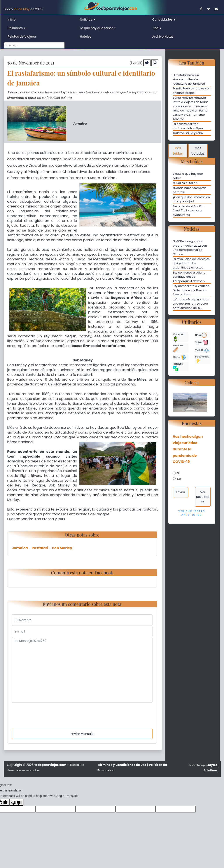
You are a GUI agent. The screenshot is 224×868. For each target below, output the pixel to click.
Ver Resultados (203, 497)
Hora (201, 335)
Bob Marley (62, 548)
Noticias (88, 19)
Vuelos (202, 350)
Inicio (12, 19)
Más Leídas (178, 151)
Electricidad (202, 359)
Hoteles (86, 37)
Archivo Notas (163, 37)
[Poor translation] (16, 802)
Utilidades (17, 28)
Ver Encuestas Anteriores (192, 513)
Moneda (178, 337)
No (179, 479)
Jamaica (20, 548)
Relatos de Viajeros (22, 37)
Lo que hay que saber (98, 28)
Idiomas (178, 367)
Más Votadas (198, 151)
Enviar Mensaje (82, 734)
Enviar (180, 492)
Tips (157, 28)
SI (178, 473)
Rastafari (40, 548)
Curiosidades (164, 19)
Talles (201, 343)
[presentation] (45, 711)
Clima (180, 357)
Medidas (178, 348)
